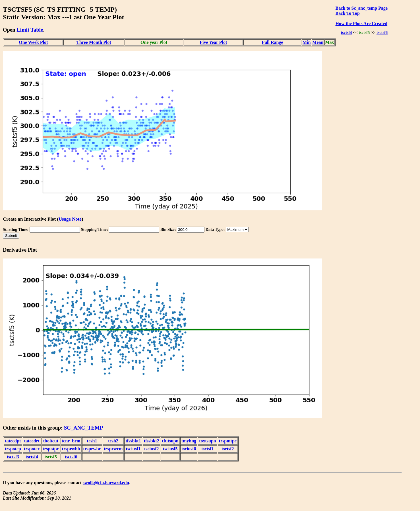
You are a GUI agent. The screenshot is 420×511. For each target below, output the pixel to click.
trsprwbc (92, 449)
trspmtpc (228, 441)
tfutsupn (170, 441)
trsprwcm (113, 449)
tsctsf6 (382, 32)
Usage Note (70, 219)
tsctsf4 (346, 32)
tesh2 (113, 441)
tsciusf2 (152, 449)
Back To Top (348, 13)
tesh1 (92, 441)
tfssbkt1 (133, 441)
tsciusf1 (133, 449)
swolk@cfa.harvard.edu (106, 483)
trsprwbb (71, 449)
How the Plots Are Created (361, 23)
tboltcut (51, 441)
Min (307, 42)
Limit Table (30, 30)
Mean (318, 42)
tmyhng (189, 441)
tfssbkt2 (152, 441)
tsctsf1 (208, 449)
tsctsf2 (228, 449)
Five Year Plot (213, 42)
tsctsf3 (13, 457)
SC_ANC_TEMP (83, 428)
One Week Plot (33, 42)
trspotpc (51, 449)
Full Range (272, 42)
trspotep (13, 449)
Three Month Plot (94, 42)
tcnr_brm (71, 441)
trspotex (32, 449)
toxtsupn (208, 441)
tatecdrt (32, 441)
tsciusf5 (170, 449)
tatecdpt (13, 441)
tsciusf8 (189, 449)
